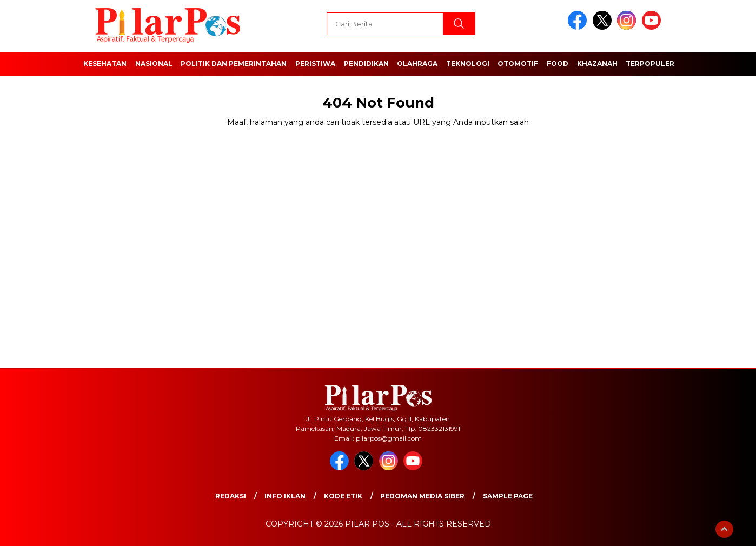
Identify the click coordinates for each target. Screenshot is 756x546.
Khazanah (597, 64)
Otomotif (518, 64)
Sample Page (508, 496)
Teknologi (468, 64)
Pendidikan (366, 64)
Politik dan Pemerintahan (234, 64)
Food (558, 64)
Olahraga (417, 64)
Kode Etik (343, 496)
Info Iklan (285, 496)
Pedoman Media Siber (422, 496)
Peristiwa (315, 64)
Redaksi (231, 496)
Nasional (154, 64)
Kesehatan (105, 64)
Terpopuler (650, 64)
